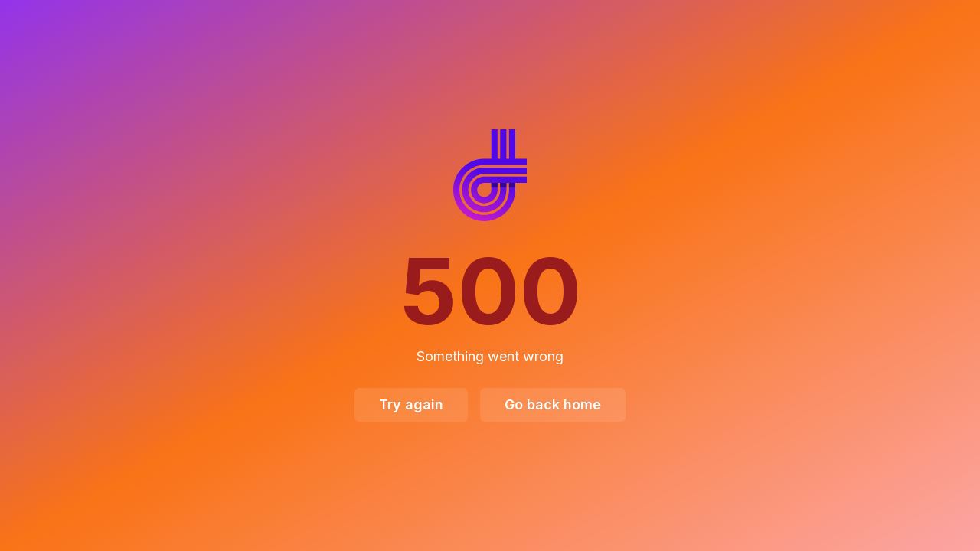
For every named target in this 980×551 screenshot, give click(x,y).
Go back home (553, 404)
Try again (411, 404)
